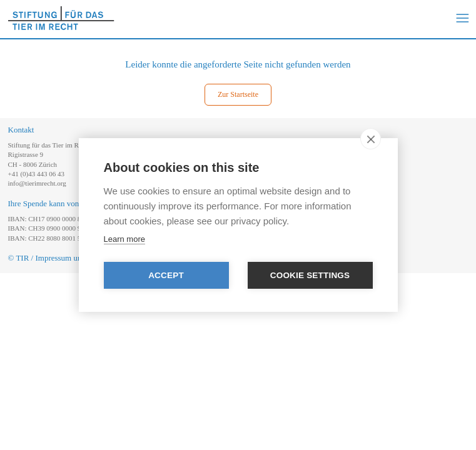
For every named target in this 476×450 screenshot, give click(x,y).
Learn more (124, 239)
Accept (166, 275)
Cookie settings (310, 275)
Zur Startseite (238, 94)
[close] (371, 139)
